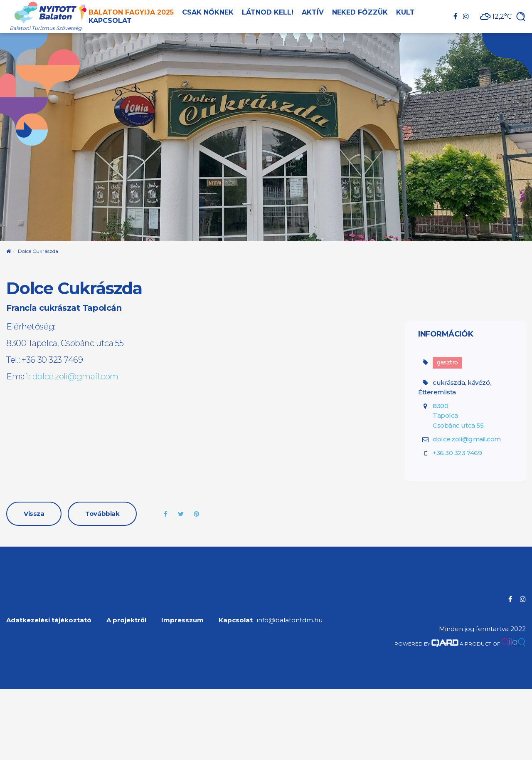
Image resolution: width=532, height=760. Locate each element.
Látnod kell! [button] (268, 12)
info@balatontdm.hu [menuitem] (290, 620)
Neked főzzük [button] (360, 12)
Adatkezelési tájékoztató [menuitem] (49, 620)
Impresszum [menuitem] (182, 620)
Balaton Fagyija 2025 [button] (131, 12)
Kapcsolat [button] (110, 21)
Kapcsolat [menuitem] (236, 620)
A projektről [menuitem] (126, 620)
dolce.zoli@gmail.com (75, 376)
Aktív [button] (313, 12)
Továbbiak (102, 514)
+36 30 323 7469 (457, 453)
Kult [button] (405, 12)
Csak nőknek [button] (208, 12)
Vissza (34, 514)
